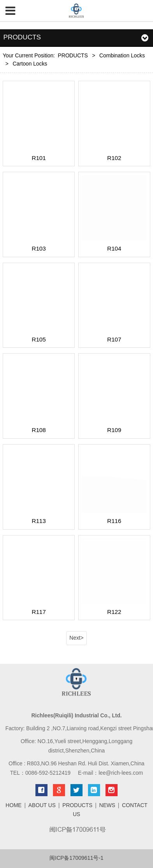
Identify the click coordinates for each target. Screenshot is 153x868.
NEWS (107, 805)
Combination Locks (122, 56)
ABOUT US (42, 805)
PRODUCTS (73, 56)
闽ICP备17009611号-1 (76, 858)
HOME (13, 805)
